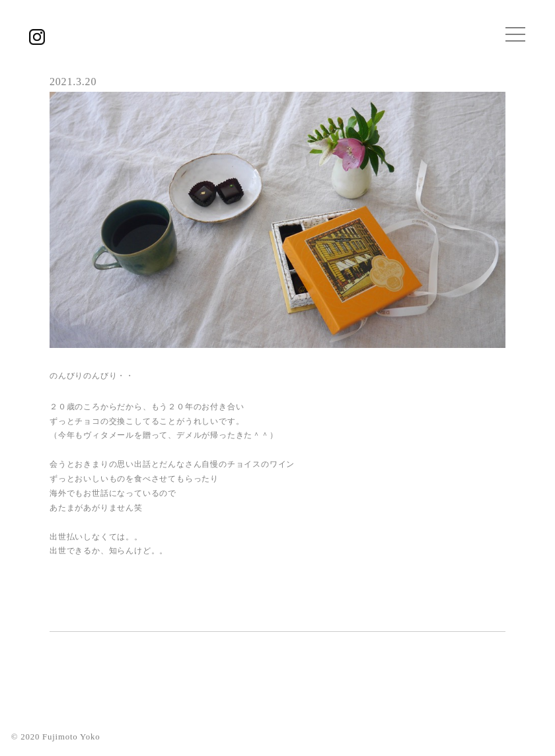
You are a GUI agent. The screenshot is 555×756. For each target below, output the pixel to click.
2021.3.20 (73, 82)
